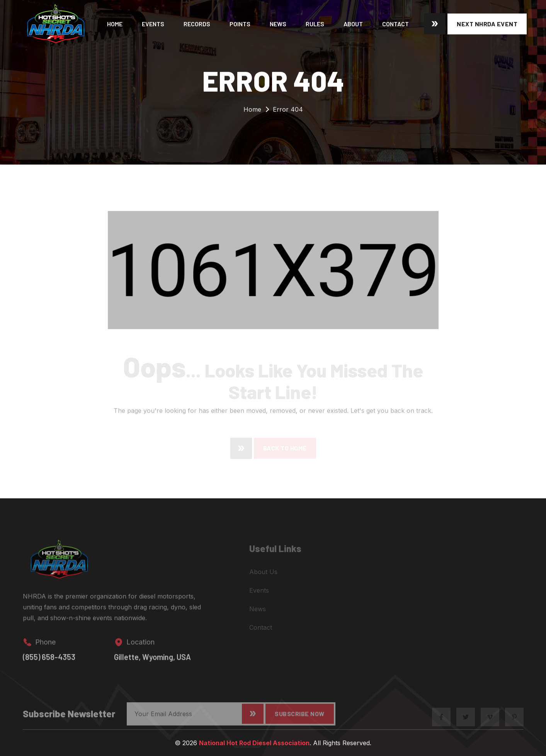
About (353, 24)
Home (115, 24)
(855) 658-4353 (49, 661)
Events (153, 24)
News (278, 24)
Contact (395, 24)
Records (197, 24)
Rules (315, 24)
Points (240, 24)
